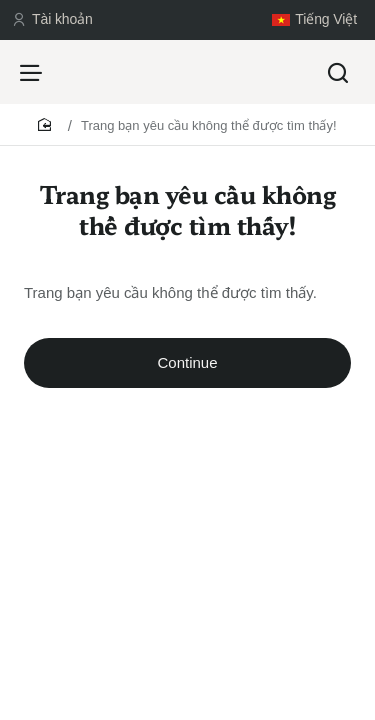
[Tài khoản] (52, 20)
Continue (187, 362)
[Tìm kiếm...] (338, 72)
